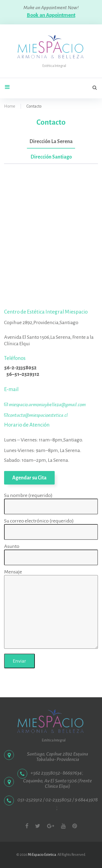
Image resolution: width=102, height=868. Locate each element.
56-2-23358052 (20, 368)
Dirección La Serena (51, 141)
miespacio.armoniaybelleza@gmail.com (47, 405)
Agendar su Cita (29, 478)
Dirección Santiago (51, 157)
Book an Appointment (51, 15)
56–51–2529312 (23, 374)
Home (10, 106)
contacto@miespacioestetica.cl (38, 415)
